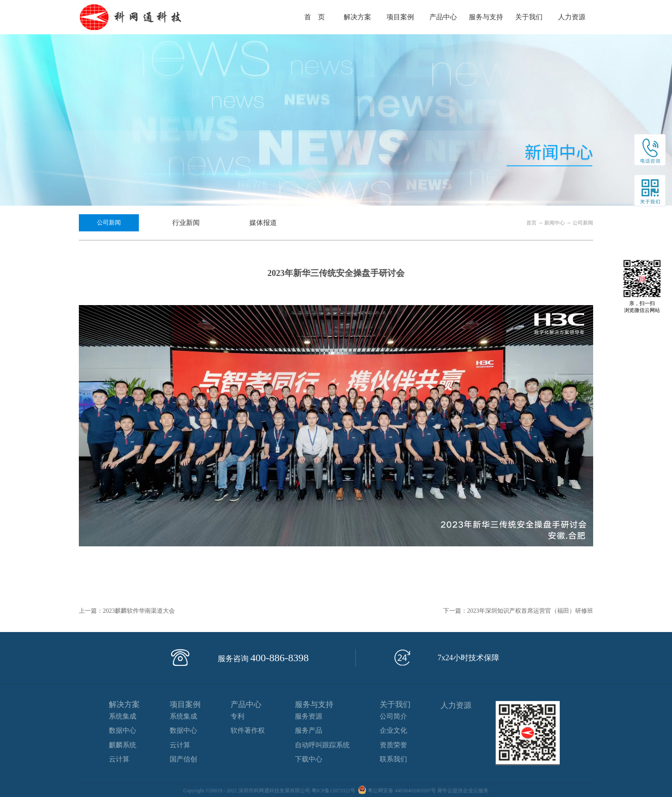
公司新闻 (583, 223)
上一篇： (127, 611)
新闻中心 (555, 223)
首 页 (315, 17)
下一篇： (518, 611)
